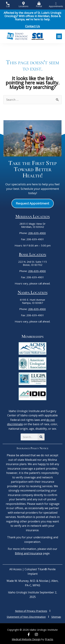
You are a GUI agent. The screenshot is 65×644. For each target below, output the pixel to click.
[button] (59, 36)
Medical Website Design (26, 639)
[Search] (41, 437)
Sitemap (56, 617)
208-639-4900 (37, 233)
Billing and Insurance (29, 553)
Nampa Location (33, 292)
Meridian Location (33, 216)
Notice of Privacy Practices (31, 611)
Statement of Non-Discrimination (26, 617)
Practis (49, 639)
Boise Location (32, 254)
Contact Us (32, 26)
